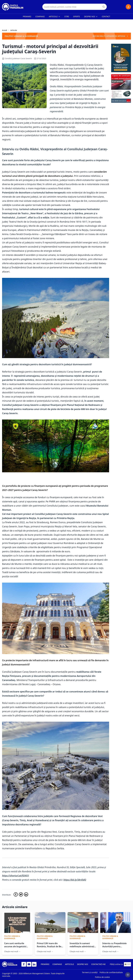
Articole (55, 16)
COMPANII (57, 964)
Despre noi (91, 16)
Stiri (67, 16)
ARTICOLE (70, 964)
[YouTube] (29, 964)
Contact (106, 16)
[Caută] (104, 7)
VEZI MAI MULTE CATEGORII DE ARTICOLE (110, 36)
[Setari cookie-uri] (128, 975)
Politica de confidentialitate (111, 972)
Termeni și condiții (90, 972)
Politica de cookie (102, 977)
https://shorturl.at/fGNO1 (16, 876)
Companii (40, 16)
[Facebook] (24, 964)
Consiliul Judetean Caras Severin (17, 58)
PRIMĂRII (45, 964)
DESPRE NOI (83, 964)
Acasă (5, 30)
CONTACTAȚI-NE (98, 964)
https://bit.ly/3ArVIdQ (75, 880)
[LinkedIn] (34, 964)
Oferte (77, 16)
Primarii (27, 16)
